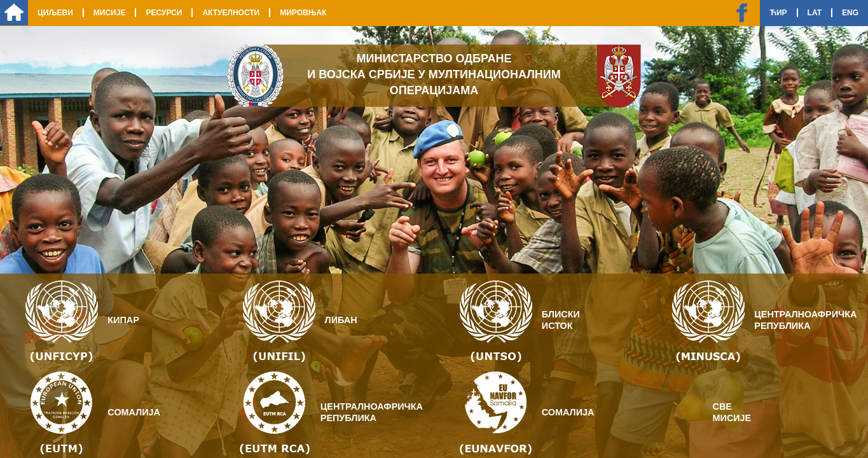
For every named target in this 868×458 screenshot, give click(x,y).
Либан (341, 320)
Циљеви (55, 13)
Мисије (110, 13)
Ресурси (164, 13)
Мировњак (303, 13)
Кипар (123, 320)
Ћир (778, 13)
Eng (850, 13)
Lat (815, 13)
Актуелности (231, 13)
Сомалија (134, 412)
